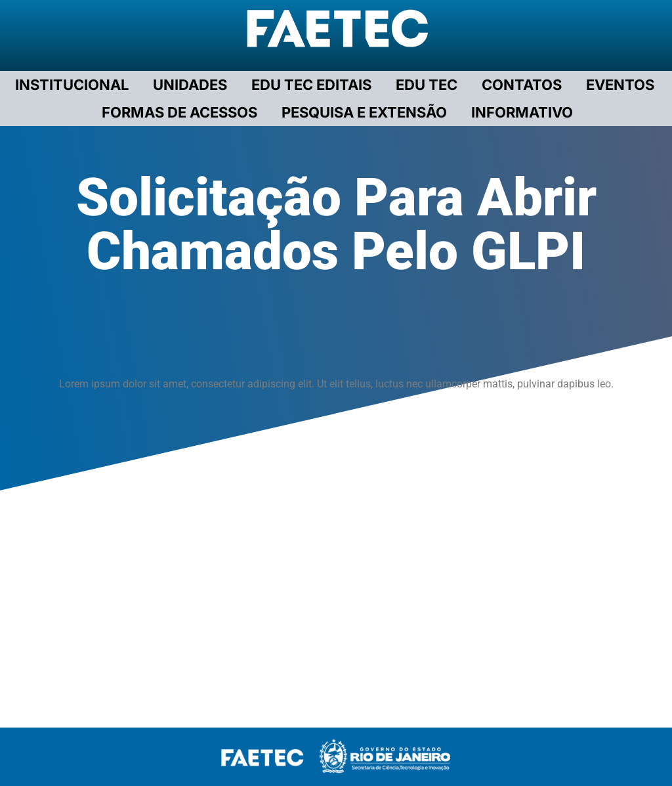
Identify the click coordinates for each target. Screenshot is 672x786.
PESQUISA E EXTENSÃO (364, 112)
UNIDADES (190, 85)
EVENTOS (620, 85)
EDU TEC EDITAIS (311, 85)
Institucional (72, 85)
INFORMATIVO (522, 112)
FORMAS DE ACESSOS (179, 112)
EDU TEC (427, 85)
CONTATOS (522, 85)
